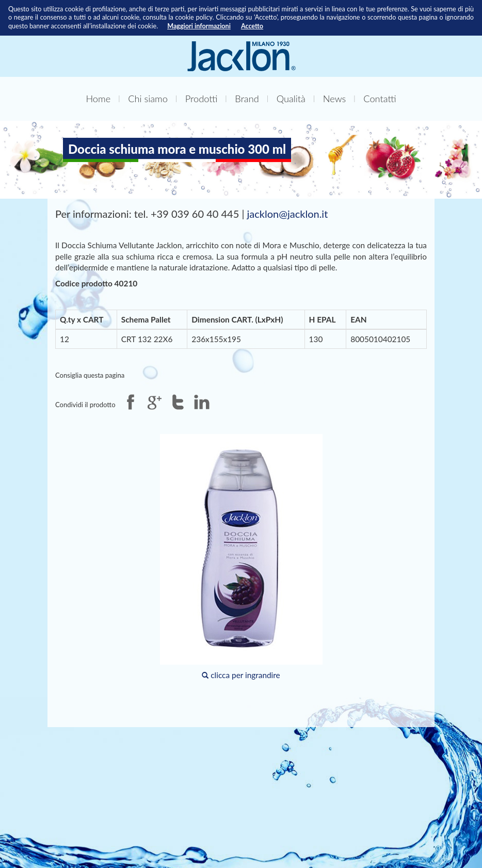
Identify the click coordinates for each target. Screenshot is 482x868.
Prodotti (202, 99)
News (334, 99)
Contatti (380, 99)
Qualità (291, 99)
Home (98, 99)
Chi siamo (148, 99)
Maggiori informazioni (199, 26)
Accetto (252, 26)
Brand (247, 99)
